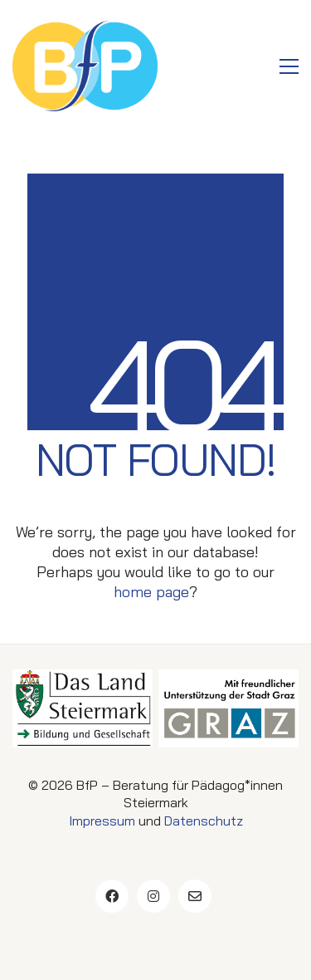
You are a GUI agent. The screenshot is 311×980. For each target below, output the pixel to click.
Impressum (102, 821)
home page (151, 592)
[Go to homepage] (85, 66)
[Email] (195, 896)
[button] (289, 66)
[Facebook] (112, 896)
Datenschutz (204, 821)
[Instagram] (153, 896)
